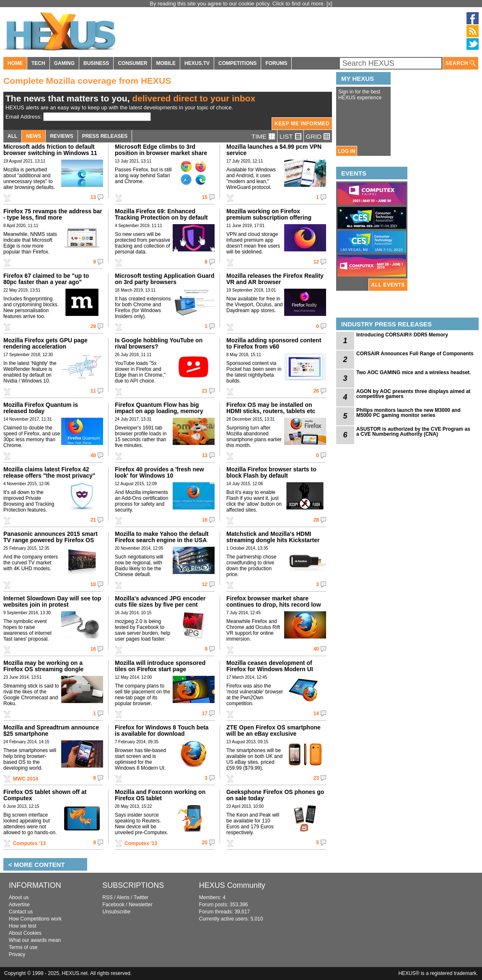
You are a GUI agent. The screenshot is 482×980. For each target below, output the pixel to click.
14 (316, 714)
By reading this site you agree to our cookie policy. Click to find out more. (238, 4)
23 (316, 778)
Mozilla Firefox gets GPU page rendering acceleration (45, 343)
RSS (108, 897)
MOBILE (166, 63)
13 (93, 197)
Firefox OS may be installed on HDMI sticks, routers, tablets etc (271, 408)
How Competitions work (35, 919)
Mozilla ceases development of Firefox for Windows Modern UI (270, 666)
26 (316, 391)
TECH (38, 63)
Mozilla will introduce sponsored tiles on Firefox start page (160, 666)
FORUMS (276, 63)
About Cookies (25, 933)
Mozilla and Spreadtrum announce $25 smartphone (51, 730)
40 (93, 455)
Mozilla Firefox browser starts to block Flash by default (271, 472)
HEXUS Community (232, 885)
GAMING (64, 63)
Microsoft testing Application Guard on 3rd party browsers (165, 279)
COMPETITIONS (237, 63)
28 (316, 520)
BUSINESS (96, 63)
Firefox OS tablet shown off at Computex (45, 795)
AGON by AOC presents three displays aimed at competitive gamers (413, 394)
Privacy (17, 954)
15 (205, 197)
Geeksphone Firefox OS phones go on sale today (275, 795)
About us (19, 897)
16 (205, 520)
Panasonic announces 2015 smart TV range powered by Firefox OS (51, 537)
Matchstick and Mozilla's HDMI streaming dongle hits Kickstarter (273, 537)
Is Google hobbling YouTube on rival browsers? (159, 343)
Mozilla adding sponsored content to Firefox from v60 (274, 343)
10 (93, 584)
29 (93, 326)
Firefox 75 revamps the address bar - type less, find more (53, 214)
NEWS (34, 136)
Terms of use (23, 947)
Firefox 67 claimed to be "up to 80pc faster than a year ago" (46, 279)
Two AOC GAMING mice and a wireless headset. (413, 372)
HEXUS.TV (197, 63)
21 (205, 391)
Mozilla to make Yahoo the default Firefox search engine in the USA (162, 537)
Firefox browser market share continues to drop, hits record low (274, 601)
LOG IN (346, 151)
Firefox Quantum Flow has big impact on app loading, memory (159, 408)
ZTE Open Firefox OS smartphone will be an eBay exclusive (273, 730)
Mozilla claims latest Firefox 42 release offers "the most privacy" (49, 472)
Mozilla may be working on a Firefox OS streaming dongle (43, 666)
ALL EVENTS (388, 285)
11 (93, 391)
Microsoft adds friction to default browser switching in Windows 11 (50, 150)
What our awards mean (35, 940)
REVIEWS (61, 136)
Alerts (123, 897)
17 (205, 714)
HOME (15, 63)
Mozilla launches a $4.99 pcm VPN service (274, 150)
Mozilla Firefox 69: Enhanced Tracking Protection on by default (161, 214)
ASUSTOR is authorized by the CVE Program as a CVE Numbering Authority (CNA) (413, 432)
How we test (22, 926)
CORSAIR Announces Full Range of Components (415, 354)
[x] (329, 4)
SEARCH (461, 63)
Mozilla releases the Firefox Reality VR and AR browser (275, 279)
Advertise (19, 905)
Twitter (141, 897)
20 (205, 843)
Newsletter (141, 905)
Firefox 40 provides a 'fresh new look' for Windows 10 (159, 472)
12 (316, 262)
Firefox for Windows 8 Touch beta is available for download (162, 730)
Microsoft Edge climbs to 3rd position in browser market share (161, 150)
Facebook (113, 905)
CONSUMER (132, 63)
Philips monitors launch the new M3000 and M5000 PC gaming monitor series (408, 413)
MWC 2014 (26, 779)
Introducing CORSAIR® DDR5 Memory (402, 335)
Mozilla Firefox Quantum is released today (41, 408)
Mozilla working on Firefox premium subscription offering (269, 214)
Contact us (21, 912)
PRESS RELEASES (105, 136)
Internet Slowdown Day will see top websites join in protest (52, 601)
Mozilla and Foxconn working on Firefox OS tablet (160, 795)
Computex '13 (29, 843)
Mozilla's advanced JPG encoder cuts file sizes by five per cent (160, 601)
